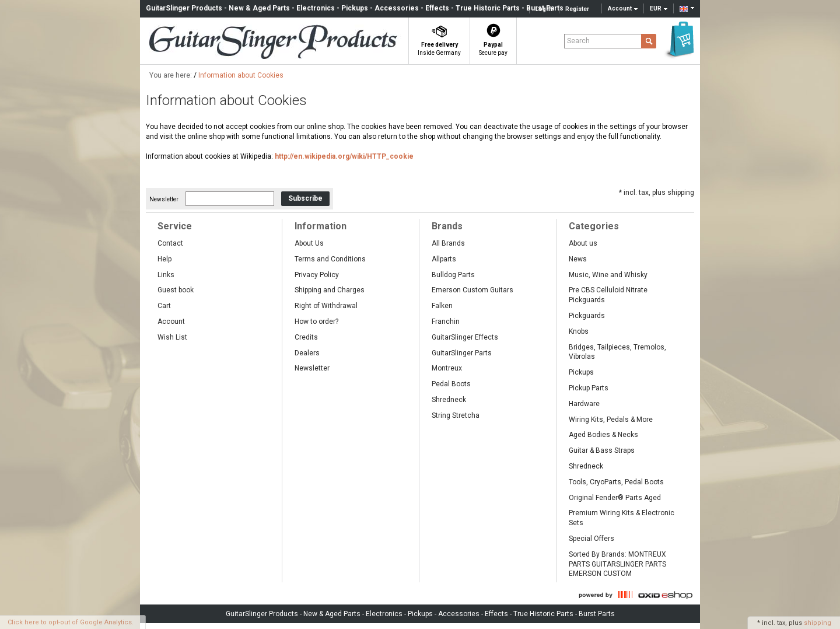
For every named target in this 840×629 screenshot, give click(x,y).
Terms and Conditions (330, 259)
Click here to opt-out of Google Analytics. (71, 622)
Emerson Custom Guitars (473, 290)
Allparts (444, 259)
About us (583, 243)
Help (164, 259)
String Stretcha (456, 415)
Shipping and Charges (330, 290)
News (578, 259)
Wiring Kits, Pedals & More (611, 420)
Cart (164, 306)
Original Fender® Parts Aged (615, 498)
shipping (818, 623)
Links (166, 275)
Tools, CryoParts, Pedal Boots (616, 482)
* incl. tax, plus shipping (657, 193)
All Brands (448, 243)
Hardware (584, 404)
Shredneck (449, 400)
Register (577, 9)
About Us (309, 243)
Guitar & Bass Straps (602, 450)
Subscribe (305, 198)
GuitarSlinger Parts (462, 353)
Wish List (172, 337)
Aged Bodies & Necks (603, 435)
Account (171, 322)
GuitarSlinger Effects (465, 337)
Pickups (581, 372)
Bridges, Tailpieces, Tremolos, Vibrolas (617, 352)
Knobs (579, 331)
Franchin (446, 322)
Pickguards (587, 316)
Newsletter (164, 199)
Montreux (447, 368)
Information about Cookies (241, 75)
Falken (442, 306)
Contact (170, 243)
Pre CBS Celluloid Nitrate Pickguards (608, 295)
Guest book (176, 290)
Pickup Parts (589, 388)
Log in (544, 9)
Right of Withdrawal (326, 306)
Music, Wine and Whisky (608, 275)
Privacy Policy (317, 275)
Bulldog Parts (453, 275)
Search (578, 41)
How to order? (316, 322)
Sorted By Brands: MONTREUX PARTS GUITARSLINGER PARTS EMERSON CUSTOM (617, 564)
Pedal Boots (451, 384)
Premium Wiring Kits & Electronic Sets (622, 518)
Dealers (307, 353)
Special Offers (591, 539)
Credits (306, 337)
